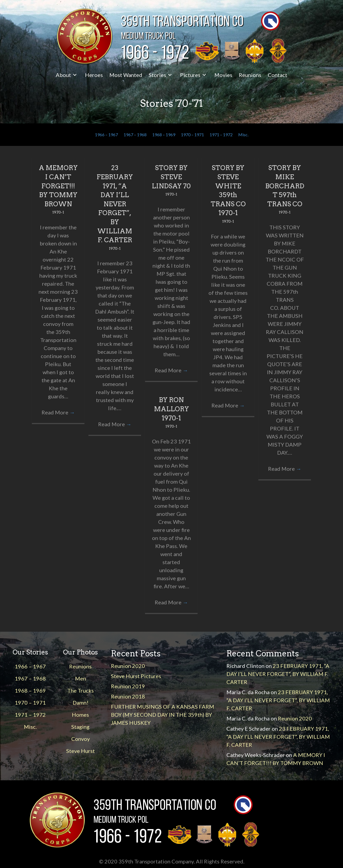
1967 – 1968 (135, 135)
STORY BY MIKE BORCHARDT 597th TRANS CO (285, 186)
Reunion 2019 (128, 686)
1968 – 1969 (164, 135)
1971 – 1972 (221, 135)
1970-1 (58, 212)
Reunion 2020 (128, 666)
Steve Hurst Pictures (136, 676)
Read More (58, 412)
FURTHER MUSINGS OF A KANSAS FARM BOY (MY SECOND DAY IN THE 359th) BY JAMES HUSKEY (163, 715)
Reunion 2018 (128, 696)
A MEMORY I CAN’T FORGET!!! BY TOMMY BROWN (58, 186)
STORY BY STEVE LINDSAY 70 (171, 177)
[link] (67, 75)
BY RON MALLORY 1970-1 (171, 409)
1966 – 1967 (106, 135)
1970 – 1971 (192, 135)
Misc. (243, 135)
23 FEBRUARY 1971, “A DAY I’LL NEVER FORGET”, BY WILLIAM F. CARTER (115, 204)
